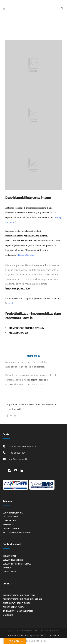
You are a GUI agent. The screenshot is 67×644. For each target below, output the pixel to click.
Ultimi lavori (34, 20)
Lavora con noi (11, 528)
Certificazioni (10, 517)
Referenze (8, 524)
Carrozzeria (9, 572)
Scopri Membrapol (13, 513)
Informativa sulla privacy (19, 635)
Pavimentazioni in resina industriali (22, 599)
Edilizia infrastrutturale (17, 564)
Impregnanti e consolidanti (18, 611)
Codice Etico (9, 521)
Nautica (7, 568)
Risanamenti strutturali (17, 603)
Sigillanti (8, 615)
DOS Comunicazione (50, 635)
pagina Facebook (39, 380)
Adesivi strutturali (14, 607)
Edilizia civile (9, 556)
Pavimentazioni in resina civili (19, 595)
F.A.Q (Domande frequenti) (17, 532)
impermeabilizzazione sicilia (20, 404)
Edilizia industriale (13, 560)
